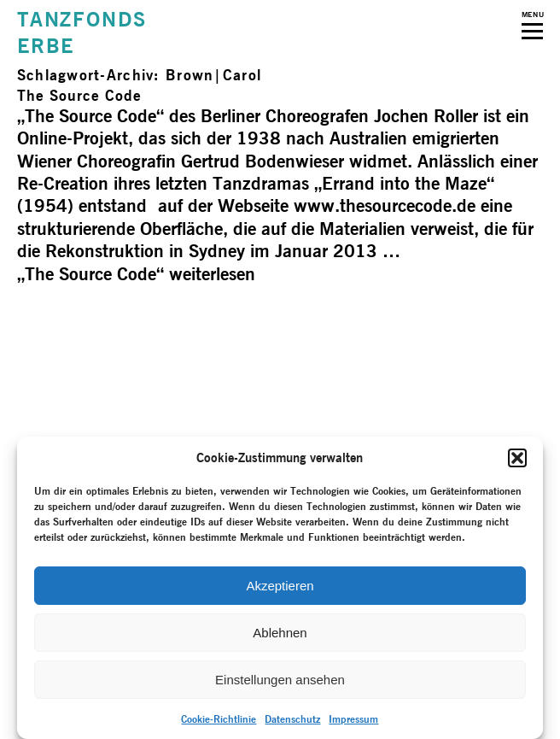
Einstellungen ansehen (280, 680)
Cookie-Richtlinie (219, 719)
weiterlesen (136, 274)
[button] (517, 458)
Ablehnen (280, 633)
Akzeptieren (280, 586)
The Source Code (79, 95)
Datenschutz (292, 719)
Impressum (353, 719)
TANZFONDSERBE (82, 32)
